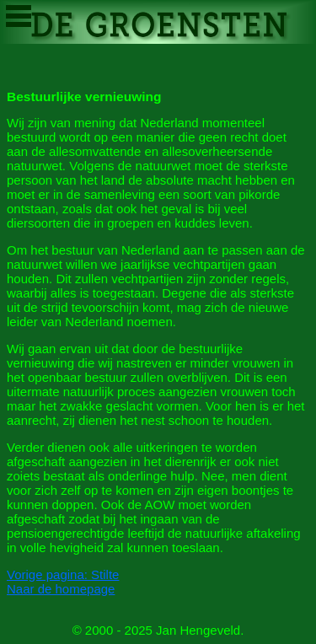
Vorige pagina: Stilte (63, 574)
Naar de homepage (61, 589)
